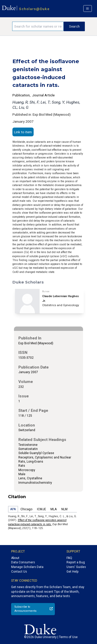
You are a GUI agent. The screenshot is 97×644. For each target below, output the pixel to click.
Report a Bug (76, 562)
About (15, 558)
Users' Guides (76, 567)
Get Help (72, 572)
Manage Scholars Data (27, 567)
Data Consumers (23, 562)
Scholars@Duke (34, 9)
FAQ (69, 558)
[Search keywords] (38, 26)
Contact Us (19, 572)
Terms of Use (68, 637)
